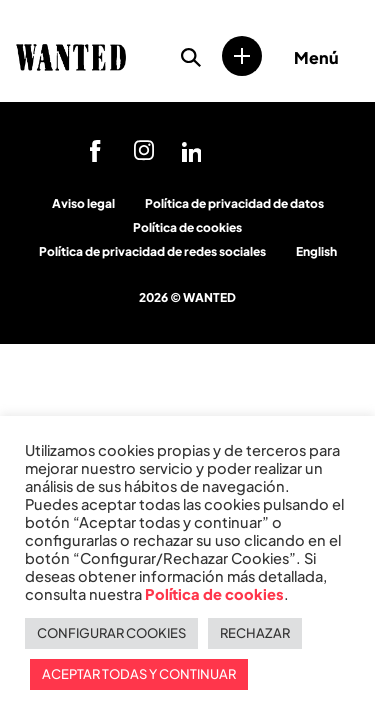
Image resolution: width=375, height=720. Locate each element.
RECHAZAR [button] (255, 633)
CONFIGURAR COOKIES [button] (111, 633)
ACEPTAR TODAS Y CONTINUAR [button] (139, 674)
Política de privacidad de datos (234, 203)
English (316, 251)
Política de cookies (187, 227)
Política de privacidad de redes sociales (152, 251)
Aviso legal (83, 203)
